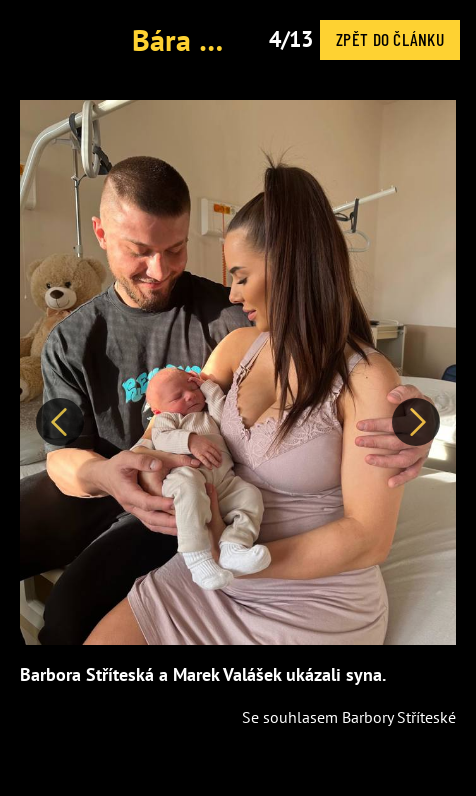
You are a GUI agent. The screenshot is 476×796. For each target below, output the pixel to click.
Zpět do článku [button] (390, 39)
